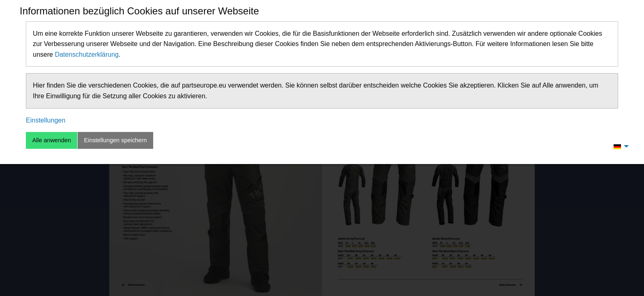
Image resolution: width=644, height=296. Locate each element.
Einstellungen (46, 120)
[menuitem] (619, 146)
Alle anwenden (51, 140)
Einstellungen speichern (116, 140)
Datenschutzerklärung (87, 54)
